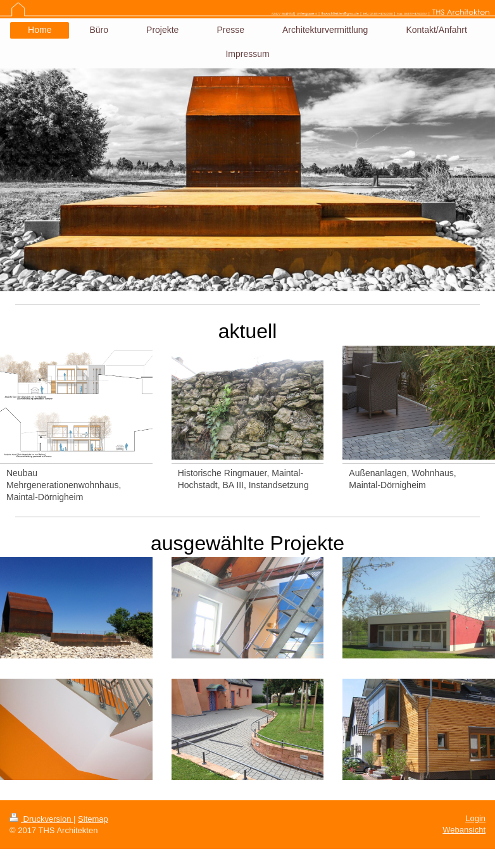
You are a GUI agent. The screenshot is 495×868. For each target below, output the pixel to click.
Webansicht (464, 830)
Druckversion (41, 819)
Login (475, 818)
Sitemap (93, 819)
